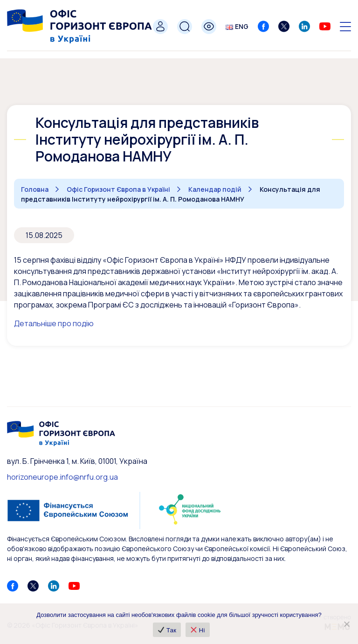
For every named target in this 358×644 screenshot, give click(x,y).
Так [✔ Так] (167, 630)
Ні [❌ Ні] (198, 630)
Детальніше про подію (54, 323)
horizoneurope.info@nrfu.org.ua (62, 477)
